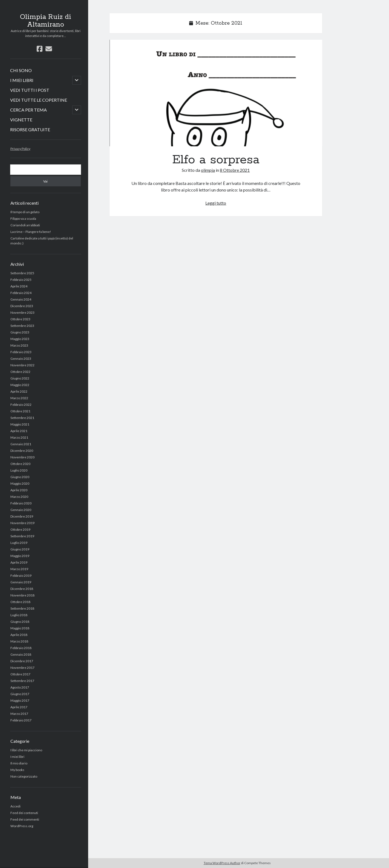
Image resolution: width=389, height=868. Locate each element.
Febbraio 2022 (21, 405)
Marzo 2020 (19, 497)
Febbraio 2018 (21, 648)
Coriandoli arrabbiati (25, 225)
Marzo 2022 (19, 398)
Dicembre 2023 (22, 306)
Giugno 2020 (20, 477)
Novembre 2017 (22, 668)
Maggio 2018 (20, 628)
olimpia (208, 170)
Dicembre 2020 (22, 451)
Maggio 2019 (20, 556)
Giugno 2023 (20, 332)
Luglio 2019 (19, 543)
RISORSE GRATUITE (30, 129)
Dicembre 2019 (22, 516)
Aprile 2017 (19, 707)
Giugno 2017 (20, 694)
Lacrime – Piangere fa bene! (31, 232)
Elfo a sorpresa (216, 93)
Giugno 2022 (20, 378)
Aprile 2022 (19, 391)
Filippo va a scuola (23, 219)
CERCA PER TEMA (28, 110)
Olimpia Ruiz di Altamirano (46, 21)
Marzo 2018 (19, 641)
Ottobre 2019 (20, 529)
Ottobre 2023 (20, 319)
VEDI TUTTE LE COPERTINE (39, 100)
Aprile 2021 (19, 431)
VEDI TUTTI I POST (30, 90)
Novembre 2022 (22, 365)
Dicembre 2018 (22, 589)
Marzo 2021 (19, 437)
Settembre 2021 (22, 418)
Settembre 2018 (22, 608)
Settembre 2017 (22, 681)
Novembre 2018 (22, 595)
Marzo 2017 (19, 714)
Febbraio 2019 (21, 576)
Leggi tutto (216, 203)
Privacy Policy (20, 149)
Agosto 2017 (20, 687)
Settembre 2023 (22, 326)
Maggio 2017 (20, 700)
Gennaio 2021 (21, 444)
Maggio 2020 (20, 483)
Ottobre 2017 (20, 674)
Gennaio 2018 (21, 654)
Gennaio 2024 (21, 299)
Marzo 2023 (19, 345)
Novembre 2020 (22, 457)
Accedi (15, 806)
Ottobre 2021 (20, 411)
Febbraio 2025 (21, 280)
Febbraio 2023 (21, 352)
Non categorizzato (24, 776)
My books (17, 770)
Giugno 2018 (20, 622)
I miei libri (17, 757)
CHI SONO (21, 70)
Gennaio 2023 (21, 359)
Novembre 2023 (22, 312)
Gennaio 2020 (21, 510)
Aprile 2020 (19, 490)
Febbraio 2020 (21, 503)
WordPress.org (22, 826)
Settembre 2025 (22, 273)
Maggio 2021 (20, 424)
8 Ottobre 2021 (235, 170)
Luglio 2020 (19, 470)
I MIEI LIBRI (22, 80)
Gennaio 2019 (21, 582)
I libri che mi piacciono (26, 750)
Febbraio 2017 (21, 720)
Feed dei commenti (25, 819)
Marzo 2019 (19, 569)
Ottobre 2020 (20, 464)
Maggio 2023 (20, 339)
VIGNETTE (21, 120)
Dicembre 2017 (22, 661)
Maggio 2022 (20, 385)
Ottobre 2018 (20, 602)
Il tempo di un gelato (25, 212)
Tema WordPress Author (222, 863)
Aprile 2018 (19, 635)
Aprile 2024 (19, 286)
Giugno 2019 (20, 549)
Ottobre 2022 (20, 372)
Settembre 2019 (22, 536)
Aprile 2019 (19, 562)
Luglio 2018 (19, 615)
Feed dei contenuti (24, 813)
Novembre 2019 (22, 523)
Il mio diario (19, 763)
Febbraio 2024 (21, 293)
